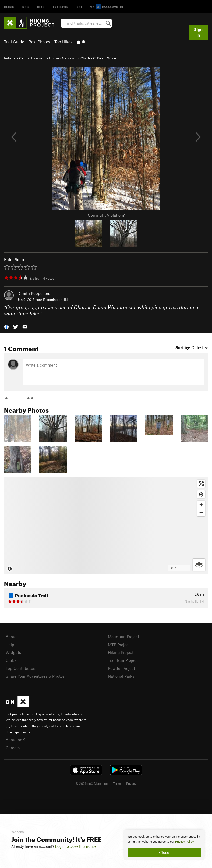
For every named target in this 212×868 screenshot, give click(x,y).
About (11, 637)
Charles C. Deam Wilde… (100, 58)
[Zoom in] (201, 505)
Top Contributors (21, 668)
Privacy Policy (184, 842)
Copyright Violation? (106, 215)
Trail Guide (14, 42)
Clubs (11, 660)
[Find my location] (201, 494)
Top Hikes (63, 42)
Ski (79, 7)
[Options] (199, 565)
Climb (9, 7)
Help (10, 645)
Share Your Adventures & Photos (35, 676)
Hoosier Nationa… (63, 58)
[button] (6, 326)
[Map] (106, 525)
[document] (164, 845)
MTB (26, 7)
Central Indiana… (32, 58)
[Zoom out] (201, 513)
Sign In (198, 32)
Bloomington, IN (55, 300)
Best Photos (39, 42)
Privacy (131, 783)
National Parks (121, 676)
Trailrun (61, 7)
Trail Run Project (123, 660)
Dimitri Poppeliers (34, 293)
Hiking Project (121, 652)
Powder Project (121, 668)
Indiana (10, 58)
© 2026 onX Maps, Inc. (92, 783)
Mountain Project (123, 637)
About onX (15, 740)
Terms (117, 783)
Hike (41, 7)
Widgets (13, 652)
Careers (13, 748)
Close (164, 852)
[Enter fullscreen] (201, 484)
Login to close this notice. (76, 846)
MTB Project (119, 645)
